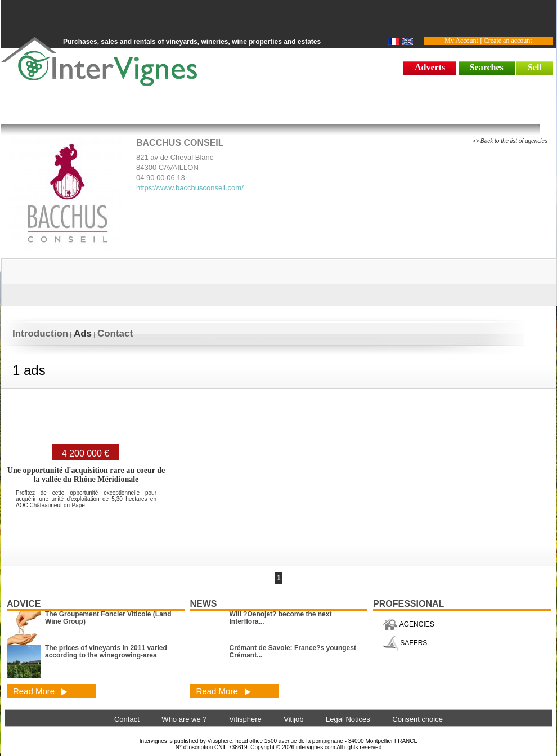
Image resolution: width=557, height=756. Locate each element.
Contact (115, 334)
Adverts (430, 67)
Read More (40, 691)
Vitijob (293, 719)
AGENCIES (408, 624)
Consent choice (417, 719)
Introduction (40, 334)
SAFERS (405, 643)
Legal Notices (348, 719)
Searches (487, 67)
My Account (461, 41)
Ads (83, 334)
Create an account (508, 41)
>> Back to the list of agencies (510, 141)
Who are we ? (184, 719)
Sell (535, 67)
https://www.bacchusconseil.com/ (190, 188)
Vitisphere (245, 719)
